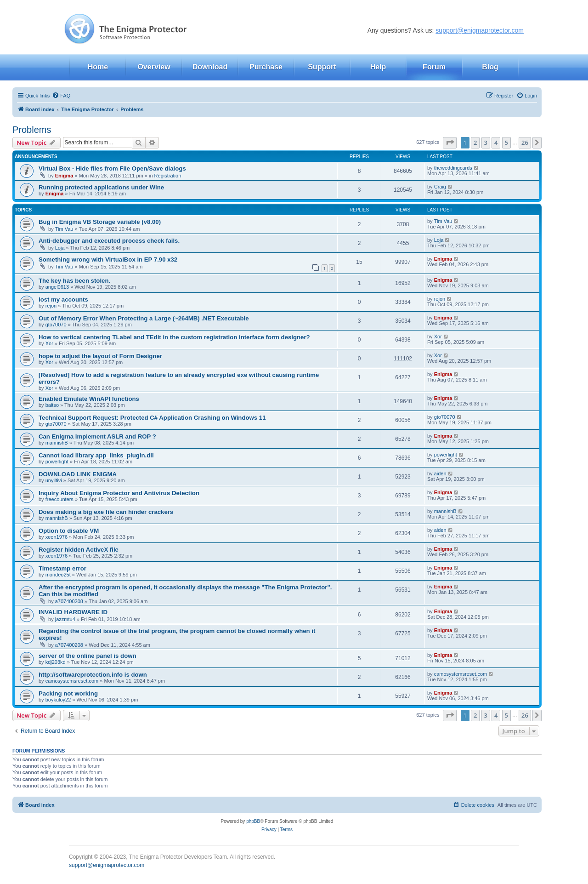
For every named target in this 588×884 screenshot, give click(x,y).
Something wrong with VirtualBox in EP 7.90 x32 (108, 259)
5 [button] (506, 143)
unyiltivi (54, 480)
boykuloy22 (58, 700)
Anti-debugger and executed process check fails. (109, 241)
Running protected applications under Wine (101, 187)
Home (98, 67)
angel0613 (57, 287)
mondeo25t (58, 575)
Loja (60, 248)
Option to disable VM (69, 531)
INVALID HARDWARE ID (73, 612)
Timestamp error (62, 568)
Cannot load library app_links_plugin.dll (96, 455)
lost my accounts (63, 299)
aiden (440, 473)
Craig (440, 187)
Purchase (266, 67)
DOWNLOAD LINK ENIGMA (78, 474)
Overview (154, 67)
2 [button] (475, 143)
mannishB (57, 443)
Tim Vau (64, 229)
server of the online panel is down (88, 656)
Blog (490, 67)
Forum (434, 67)
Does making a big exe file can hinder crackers (106, 512)
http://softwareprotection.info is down (93, 675)
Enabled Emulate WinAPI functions (89, 399)
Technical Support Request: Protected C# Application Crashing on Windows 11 (152, 418)
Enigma (64, 176)
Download (210, 67)
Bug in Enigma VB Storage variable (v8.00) (100, 222)
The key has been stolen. (74, 281)
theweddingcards (453, 168)
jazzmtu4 (65, 619)
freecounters (59, 499)
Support (322, 67)
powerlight (57, 462)
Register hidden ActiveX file (79, 550)
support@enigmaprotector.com (480, 30)
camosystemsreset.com (72, 681)
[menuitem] (61, 96)
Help (378, 67)
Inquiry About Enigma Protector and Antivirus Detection (119, 493)
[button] (450, 143)
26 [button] (525, 143)
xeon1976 (57, 537)
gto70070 (56, 325)
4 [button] (496, 143)
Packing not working (68, 693)
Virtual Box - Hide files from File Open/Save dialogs (112, 168)
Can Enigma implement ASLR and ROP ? (97, 436)
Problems (32, 130)
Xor (49, 343)
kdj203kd (56, 662)
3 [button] (486, 143)
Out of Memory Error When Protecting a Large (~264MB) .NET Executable (144, 318)
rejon (51, 306)
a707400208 (69, 601)
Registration (168, 176)
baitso (52, 405)
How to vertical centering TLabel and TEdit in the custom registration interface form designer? (174, 337)
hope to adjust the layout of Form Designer (100, 356)
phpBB (253, 821)
